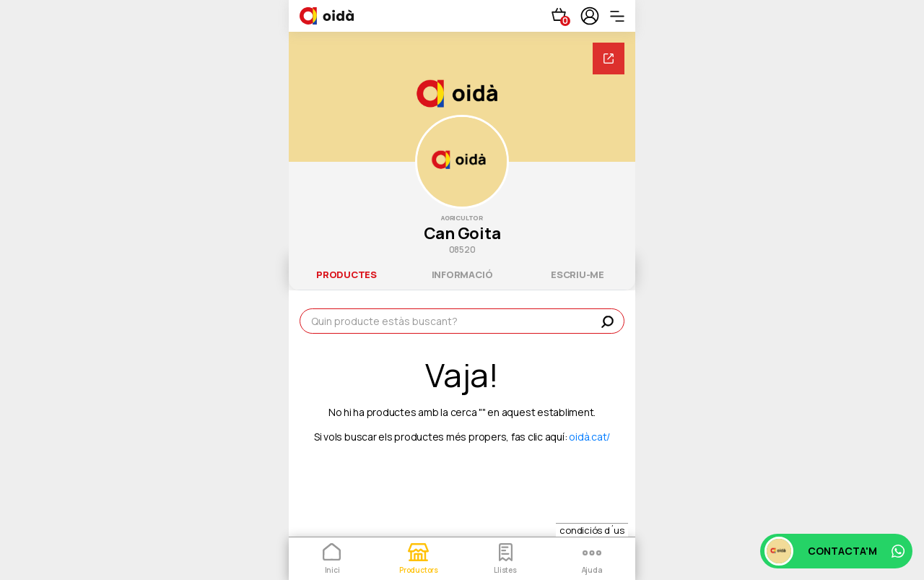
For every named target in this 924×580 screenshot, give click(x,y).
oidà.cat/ (589, 437)
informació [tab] (462, 274)
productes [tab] (346, 274)
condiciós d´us (592, 530)
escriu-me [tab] (577, 274)
